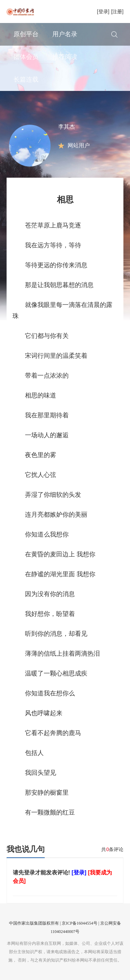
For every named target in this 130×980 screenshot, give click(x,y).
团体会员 (26, 57)
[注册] (117, 11)
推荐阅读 (65, 57)
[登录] (103, 11)
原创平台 (26, 34)
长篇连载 (26, 79)
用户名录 (65, 34)
